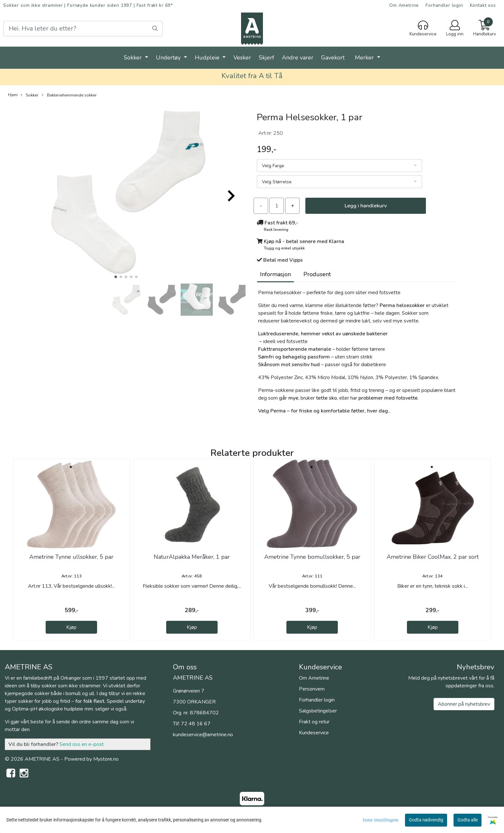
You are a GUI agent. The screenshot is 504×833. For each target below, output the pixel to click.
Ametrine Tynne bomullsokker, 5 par (312, 557)
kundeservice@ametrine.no (203, 735)
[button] (116, 277)
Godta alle (468, 820)
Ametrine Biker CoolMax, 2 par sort (433, 557)
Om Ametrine (404, 5)
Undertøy (169, 58)
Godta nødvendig (426, 820)
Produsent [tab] (317, 274)
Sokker (134, 58)
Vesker (242, 58)
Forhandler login (444, 5)
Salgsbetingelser (318, 711)
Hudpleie (208, 58)
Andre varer (298, 58)
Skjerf (266, 58)
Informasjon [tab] (275, 274)
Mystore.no (106, 759)
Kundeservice (314, 733)
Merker (365, 58)
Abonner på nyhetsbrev (464, 704)
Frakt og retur (314, 722)
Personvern (312, 689)
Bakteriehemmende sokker (69, 95)
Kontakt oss (483, 5)
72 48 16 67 (196, 724)
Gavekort (333, 58)
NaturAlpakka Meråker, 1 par (192, 557)
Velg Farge (273, 166)
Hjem (13, 95)
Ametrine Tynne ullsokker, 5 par (71, 557)
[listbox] (339, 166)
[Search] (83, 29)
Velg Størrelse (277, 182)
